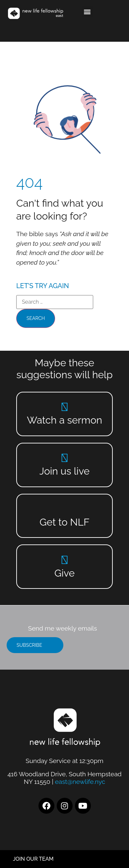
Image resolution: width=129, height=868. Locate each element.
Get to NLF (64, 522)
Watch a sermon (64, 420)
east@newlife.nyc (80, 782)
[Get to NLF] (64, 509)
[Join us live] (64, 458)
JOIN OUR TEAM (33, 859)
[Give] (64, 560)
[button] (87, 12)
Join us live (64, 471)
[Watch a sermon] (64, 407)
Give (64, 573)
